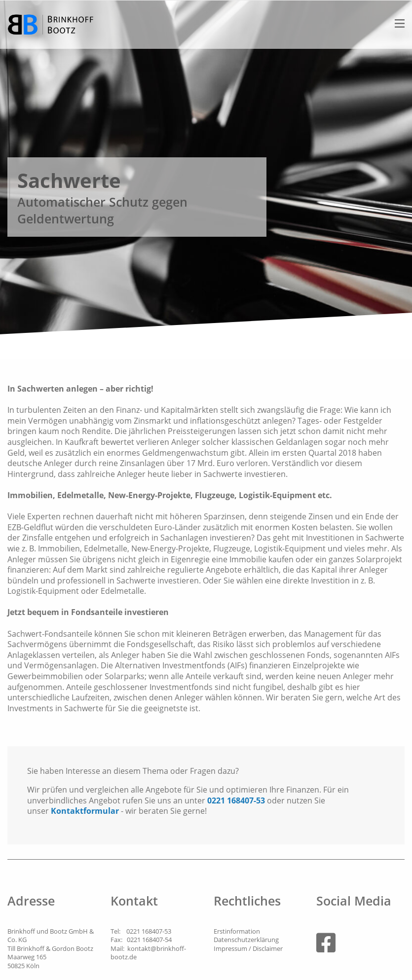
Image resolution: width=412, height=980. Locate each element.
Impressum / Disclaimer (248, 948)
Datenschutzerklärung (246, 940)
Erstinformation (237, 931)
